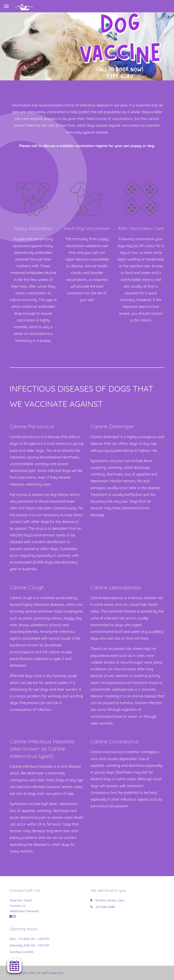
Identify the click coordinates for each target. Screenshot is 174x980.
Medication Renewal (24, 911)
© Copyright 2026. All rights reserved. (37, 973)
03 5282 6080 (106, 907)
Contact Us (18, 906)
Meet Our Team (21, 900)
